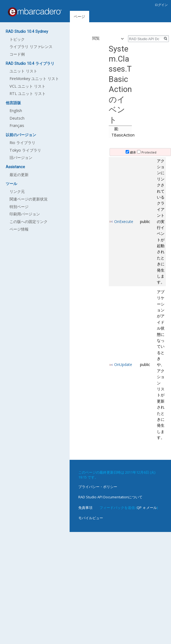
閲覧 (94, 38)
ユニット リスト (23, 71)
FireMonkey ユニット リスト (34, 79)
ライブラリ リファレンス (31, 47)
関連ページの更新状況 (29, 199)
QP (139, 508)
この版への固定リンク (29, 221)
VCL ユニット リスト (27, 86)
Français (17, 125)
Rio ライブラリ (22, 143)
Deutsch (17, 118)
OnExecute (124, 221)
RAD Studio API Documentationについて (110, 497)
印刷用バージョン (25, 214)
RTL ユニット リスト (28, 93)
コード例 (17, 54)
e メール (150, 508)
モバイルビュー (91, 518)
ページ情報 (19, 229)
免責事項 (85, 508)
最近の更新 (19, 175)
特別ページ (19, 207)
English (16, 111)
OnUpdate (123, 364)
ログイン (161, 5)
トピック (17, 39)
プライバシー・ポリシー (98, 487)
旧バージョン (21, 157)
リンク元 (17, 191)
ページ (79, 16)
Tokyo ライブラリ (25, 150)
